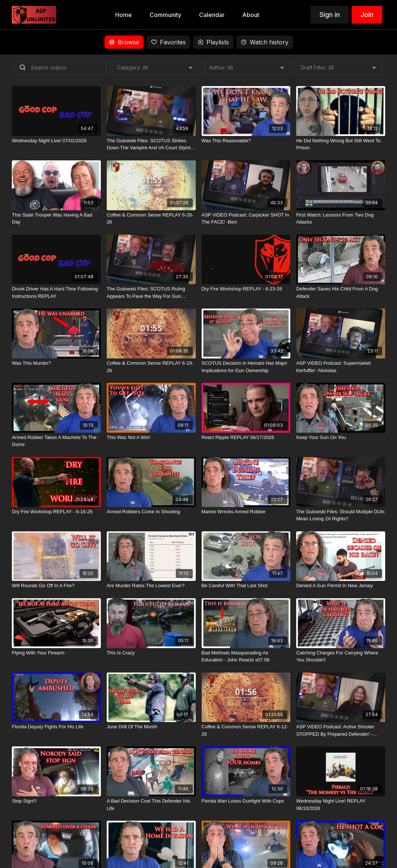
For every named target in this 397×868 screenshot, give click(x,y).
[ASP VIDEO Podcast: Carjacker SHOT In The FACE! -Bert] (246, 219)
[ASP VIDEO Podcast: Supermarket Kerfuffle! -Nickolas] (341, 367)
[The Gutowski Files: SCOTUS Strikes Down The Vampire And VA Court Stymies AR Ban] (151, 144)
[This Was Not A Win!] (151, 438)
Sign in (330, 15)
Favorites (168, 42)
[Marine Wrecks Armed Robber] (246, 512)
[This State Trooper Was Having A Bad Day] (56, 219)
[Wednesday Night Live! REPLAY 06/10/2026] (341, 805)
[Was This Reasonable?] (246, 141)
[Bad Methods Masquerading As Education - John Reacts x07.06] (246, 656)
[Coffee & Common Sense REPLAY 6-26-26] (151, 219)
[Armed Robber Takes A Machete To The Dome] (56, 441)
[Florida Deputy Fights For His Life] (56, 727)
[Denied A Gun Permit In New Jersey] (341, 586)
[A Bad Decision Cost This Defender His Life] (151, 805)
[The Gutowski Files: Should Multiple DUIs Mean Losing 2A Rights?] (341, 515)
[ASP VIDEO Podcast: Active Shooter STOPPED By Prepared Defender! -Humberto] (341, 730)
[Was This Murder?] (56, 363)
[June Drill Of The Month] (151, 727)
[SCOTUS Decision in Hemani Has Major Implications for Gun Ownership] (246, 367)
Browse (124, 42)
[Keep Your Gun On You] (341, 438)
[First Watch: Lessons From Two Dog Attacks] (341, 219)
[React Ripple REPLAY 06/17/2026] (246, 438)
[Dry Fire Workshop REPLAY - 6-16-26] (56, 512)
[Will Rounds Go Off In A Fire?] (56, 586)
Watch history (265, 42)
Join (367, 15)
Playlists (213, 42)
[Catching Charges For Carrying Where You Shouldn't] (341, 656)
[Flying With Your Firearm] (56, 653)
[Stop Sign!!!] (56, 801)
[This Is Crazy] (151, 653)
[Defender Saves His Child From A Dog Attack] (341, 292)
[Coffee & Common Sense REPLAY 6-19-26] (151, 367)
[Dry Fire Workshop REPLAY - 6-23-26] (246, 289)
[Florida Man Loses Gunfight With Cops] (246, 801)
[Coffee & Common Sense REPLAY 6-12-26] (246, 730)
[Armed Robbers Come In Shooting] (151, 512)
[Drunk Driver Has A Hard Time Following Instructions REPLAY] (56, 292)
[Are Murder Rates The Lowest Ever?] (151, 586)
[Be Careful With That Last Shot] (246, 586)
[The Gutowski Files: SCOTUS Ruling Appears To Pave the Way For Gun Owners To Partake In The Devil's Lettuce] (151, 292)
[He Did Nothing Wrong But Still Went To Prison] (341, 144)
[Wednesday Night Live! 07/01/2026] (56, 141)
